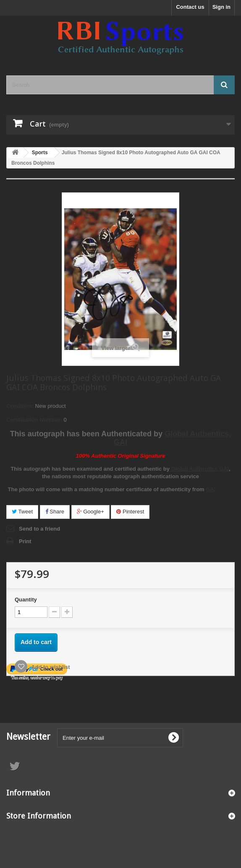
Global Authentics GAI (199, 469)
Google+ (90, 512)
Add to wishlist (50, 667)
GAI (211, 489)
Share (55, 512)
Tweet (22, 512)
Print (25, 541)
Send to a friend (39, 529)
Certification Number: (34, 420)
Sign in (221, 7)
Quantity (26, 600)
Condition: (20, 406)
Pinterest (130, 512)
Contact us (190, 7)
